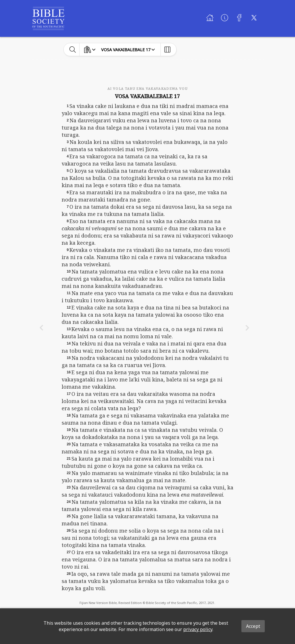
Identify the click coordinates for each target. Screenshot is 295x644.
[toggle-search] (73, 50)
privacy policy (198, 629)
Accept (253, 626)
